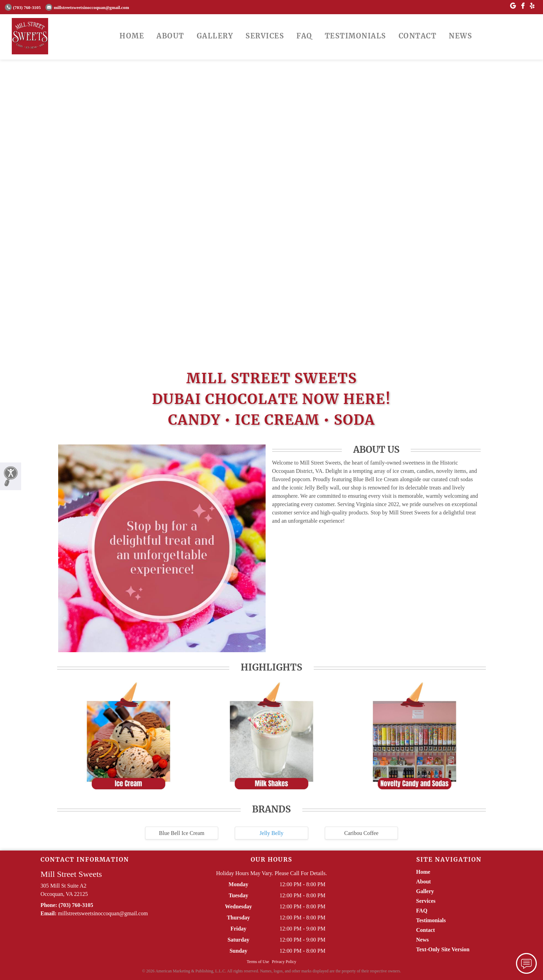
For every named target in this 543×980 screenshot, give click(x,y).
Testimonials (355, 36)
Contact (418, 36)
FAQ (304, 36)
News (460, 36)
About (170, 36)
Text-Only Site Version (443, 949)
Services (265, 36)
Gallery (215, 36)
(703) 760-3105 (23, 8)
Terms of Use (258, 962)
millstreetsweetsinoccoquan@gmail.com (87, 8)
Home (132, 36)
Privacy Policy (284, 962)
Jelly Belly (272, 833)
